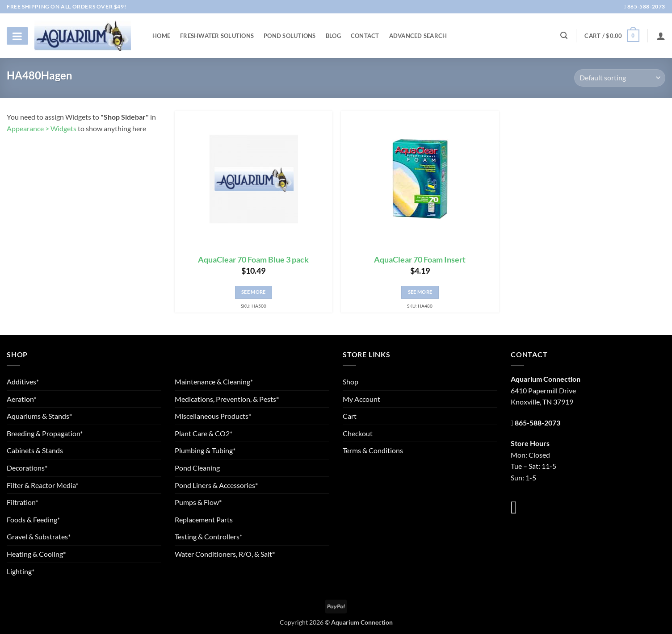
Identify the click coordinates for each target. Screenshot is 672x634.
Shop (351, 382)
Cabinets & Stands (35, 450)
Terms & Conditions (373, 450)
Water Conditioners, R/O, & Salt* (225, 554)
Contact (365, 36)
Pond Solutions (290, 36)
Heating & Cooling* (36, 554)
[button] (612, 36)
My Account (361, 399)
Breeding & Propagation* (45, 433)
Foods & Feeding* (33, 519)
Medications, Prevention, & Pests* (227, 399)
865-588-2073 (645, 6)
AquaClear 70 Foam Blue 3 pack (253, 260)
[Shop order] (620, 78)
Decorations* (27, 468)
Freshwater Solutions (217, 36)
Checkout (358, 433)
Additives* (23, 382)
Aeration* (21, 399)
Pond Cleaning (197, 468)
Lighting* (21, 571)
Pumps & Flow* (198, 502)
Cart (350, 416)
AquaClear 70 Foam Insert (420, 260)
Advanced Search (418, 36)
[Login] (661, 36)
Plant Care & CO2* (204, 433)
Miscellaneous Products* (213, 416)
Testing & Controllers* (208, 536)
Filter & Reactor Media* (42, 485)
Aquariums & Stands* (39, 416)
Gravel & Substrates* (39, 536)
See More (254, 292)
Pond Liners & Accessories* (216, 485)
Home (161, 36)
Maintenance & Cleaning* (214, 382)
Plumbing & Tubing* (205, 450)
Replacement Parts (204, 519)
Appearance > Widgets (42, 128)
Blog (333, 36)
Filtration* (22, 502)
